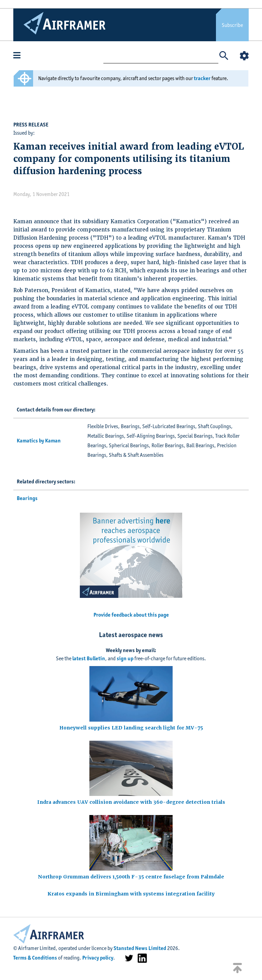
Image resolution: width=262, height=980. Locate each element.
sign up (125, 658)
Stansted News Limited (140, 948)
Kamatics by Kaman (39, 441)
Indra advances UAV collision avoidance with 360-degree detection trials (131, 802)
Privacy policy (98, 958)
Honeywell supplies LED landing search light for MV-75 (131, 728)
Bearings (27, 498)
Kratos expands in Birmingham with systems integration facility (131, 894)
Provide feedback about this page (131, 615)
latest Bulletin (89, 658)
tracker (202, 78)
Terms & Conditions (35, 958)
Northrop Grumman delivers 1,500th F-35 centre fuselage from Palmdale (131, 877)
